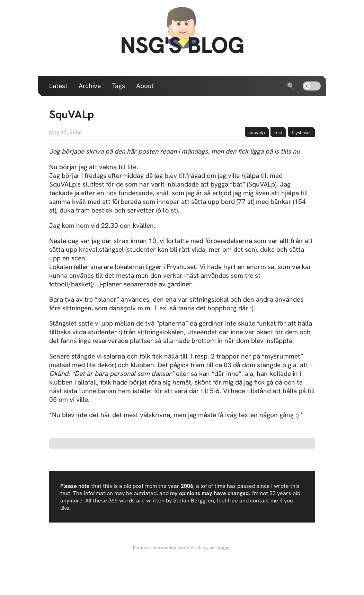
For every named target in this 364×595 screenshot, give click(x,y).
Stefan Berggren (194, 501)
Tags (118, 86)
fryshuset (301, 132)
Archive (90, 86)
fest (278, 132)
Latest (58, 86)
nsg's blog (182, 45)
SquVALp (262, 184)
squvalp (257, 132)
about (224, 548)
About (145, 86)
